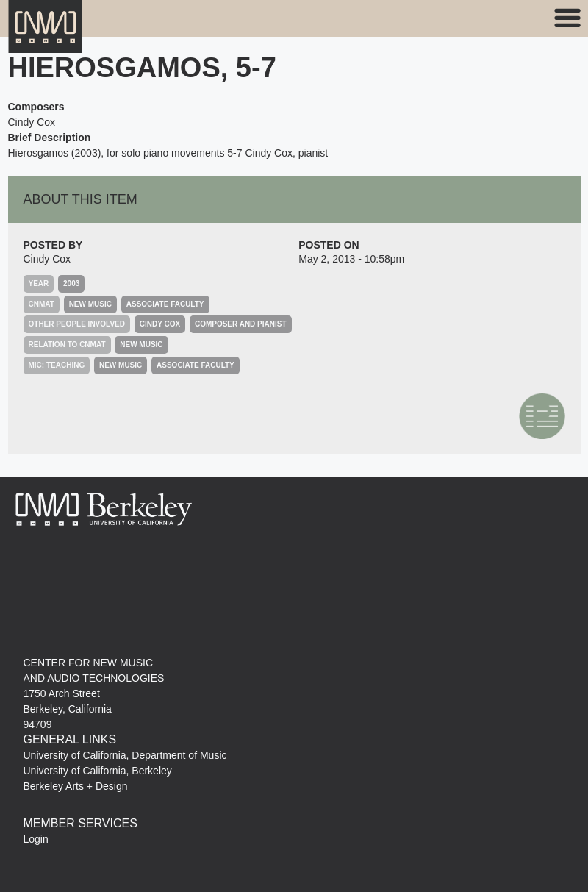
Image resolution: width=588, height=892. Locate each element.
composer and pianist (241, 324)
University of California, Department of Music (125, 755)
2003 (71, 283)
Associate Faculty (165, 304)
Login (36, 839)
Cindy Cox (47, 259)
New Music (90, 304)
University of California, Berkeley (98, 771)
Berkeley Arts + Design (76, 786)
